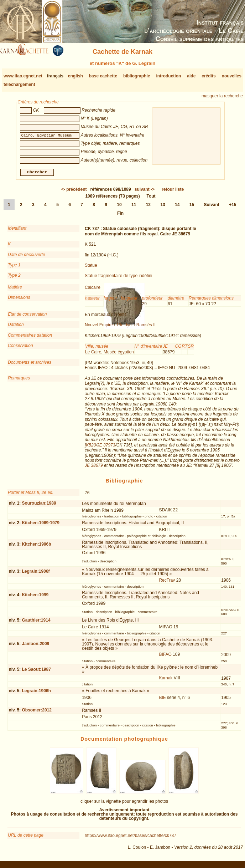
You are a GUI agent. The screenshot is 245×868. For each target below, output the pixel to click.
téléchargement (19, 85)
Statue (91, 268)
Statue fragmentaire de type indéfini (118, 279)
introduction (168, 76)
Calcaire (93, 290)
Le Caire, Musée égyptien (110, 354)
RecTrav (167, 583)
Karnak (166, 681)
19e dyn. (125, 328)
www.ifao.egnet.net (23, 76)
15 (192, 208)
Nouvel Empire (99, 328)
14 (177, 208)
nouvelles (232, 76)
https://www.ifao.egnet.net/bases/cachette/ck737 (131, 838)
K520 (91, 448)
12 (148, 208)
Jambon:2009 (36, 647)
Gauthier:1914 (36, 623)
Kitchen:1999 (35, 598)
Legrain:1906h (37, 694)
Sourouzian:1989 (39, 506)
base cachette (103, 76)
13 (163, 208)
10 (119, 208)
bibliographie (137, 76)
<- (74, 192)
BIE (162, 700)
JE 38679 (94, 468)
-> (145, 192)
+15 (233, 208)
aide (191, 76)
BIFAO (165, 657)
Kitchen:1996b (37, 547)
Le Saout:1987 (37, 672)
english (75, 76)
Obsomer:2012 (37, 713)
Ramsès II (146, 328)
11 (134, 208)
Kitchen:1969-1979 (41, 526)
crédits (208, 76)
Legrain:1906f (36, 574)
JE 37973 (106, 448)
